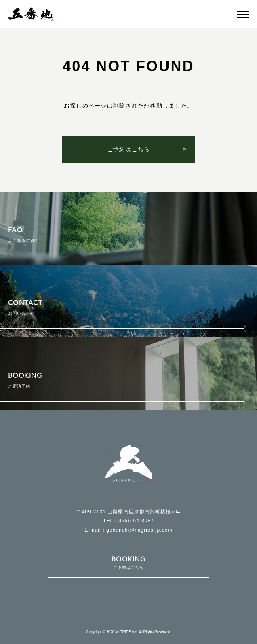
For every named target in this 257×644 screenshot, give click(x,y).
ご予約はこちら (129, 149)
